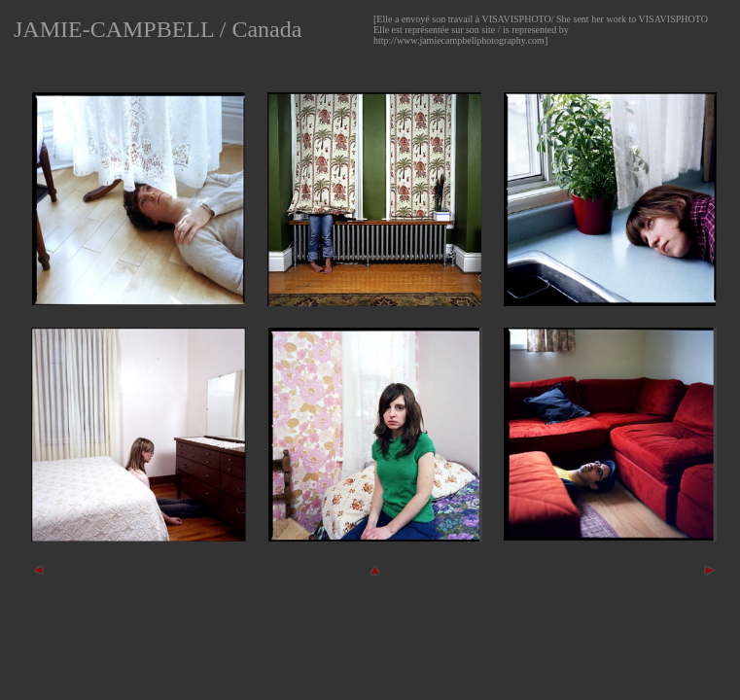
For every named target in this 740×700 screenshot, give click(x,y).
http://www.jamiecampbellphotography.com (459, 40)
